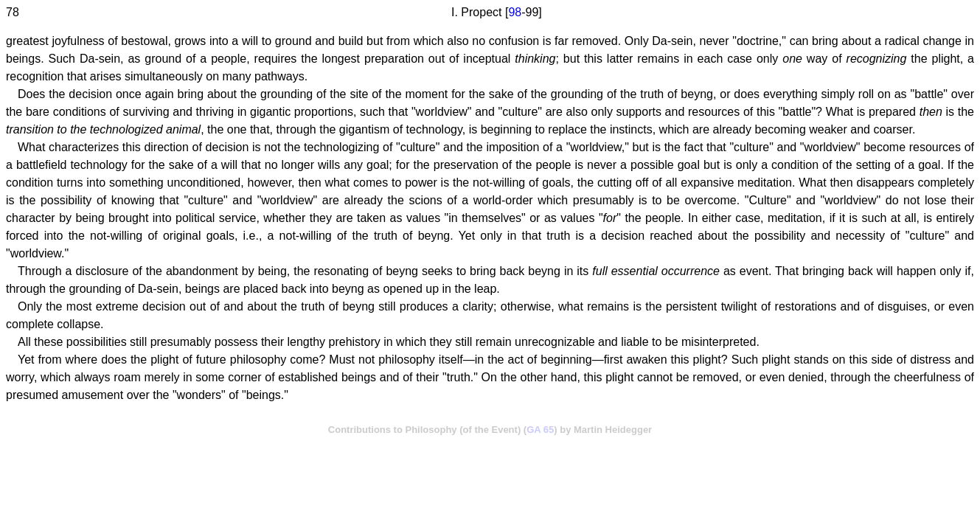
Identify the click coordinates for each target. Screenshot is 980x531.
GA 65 (540, 430)
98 (515, 12)
